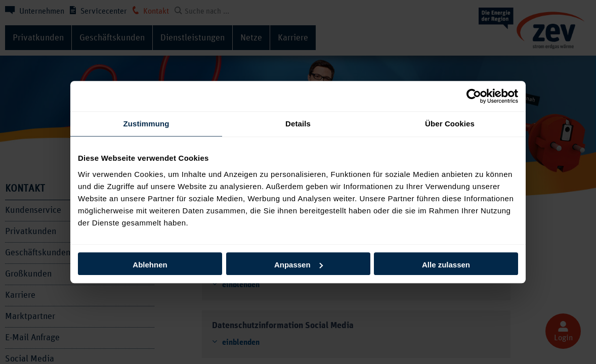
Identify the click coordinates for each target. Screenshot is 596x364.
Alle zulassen (446, 265)
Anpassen (299, 265)
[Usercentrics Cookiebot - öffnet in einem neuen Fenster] (474, 96)
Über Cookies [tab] (450, 124)
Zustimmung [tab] (146, 124)
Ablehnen (150, 265)
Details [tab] (298, 124)
